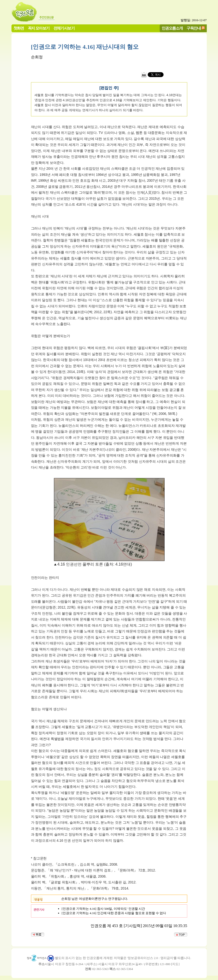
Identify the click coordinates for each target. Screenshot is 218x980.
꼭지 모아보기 (39, 28)
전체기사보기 (64, 28)
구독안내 (194, 28)
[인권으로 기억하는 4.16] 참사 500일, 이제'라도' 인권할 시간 (104, 909)
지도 (175, 964)
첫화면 (19, 28)
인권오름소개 (172, 28)
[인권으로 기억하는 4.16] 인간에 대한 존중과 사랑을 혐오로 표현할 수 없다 (114, 913)
